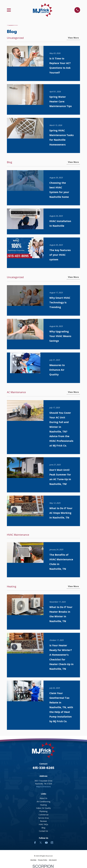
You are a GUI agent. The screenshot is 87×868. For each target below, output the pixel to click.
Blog (43, 828)
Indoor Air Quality (43, 808)
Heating (43, 805)
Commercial (43, 815)
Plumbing (43, 811)
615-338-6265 (43, 768)
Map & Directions (43, 787)
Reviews (43, 821)
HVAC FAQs (43, 824)
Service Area (43, 818)
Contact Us (43, 831)
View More (73, 38)
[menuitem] (33, 860)
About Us (43, 798)
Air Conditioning (43, 802)
